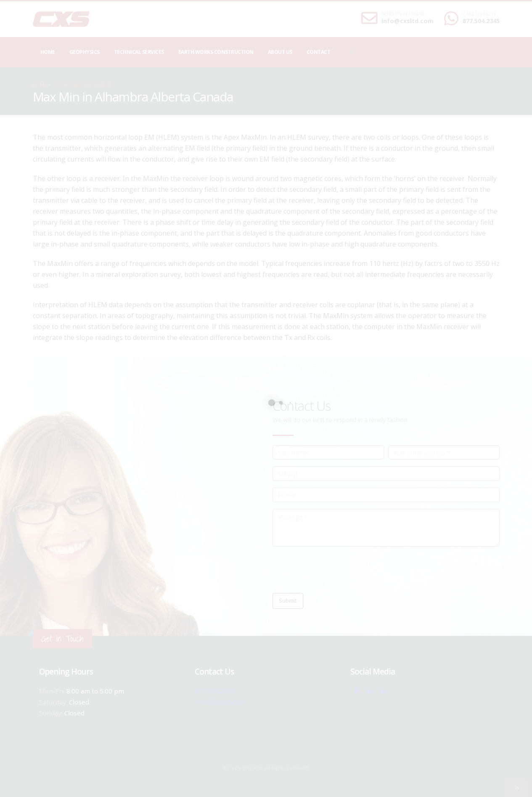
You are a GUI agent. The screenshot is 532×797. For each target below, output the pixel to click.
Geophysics (85, 52)
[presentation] (336, 570)
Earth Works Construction (216, 52)
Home (48, 52)
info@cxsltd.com (408, 21)
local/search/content (83, 85)
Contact (319, 52)
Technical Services (139, 52)
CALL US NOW (479, 14)
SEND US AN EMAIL (403, 14)
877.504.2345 (481, 21)
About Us (280, 52)
